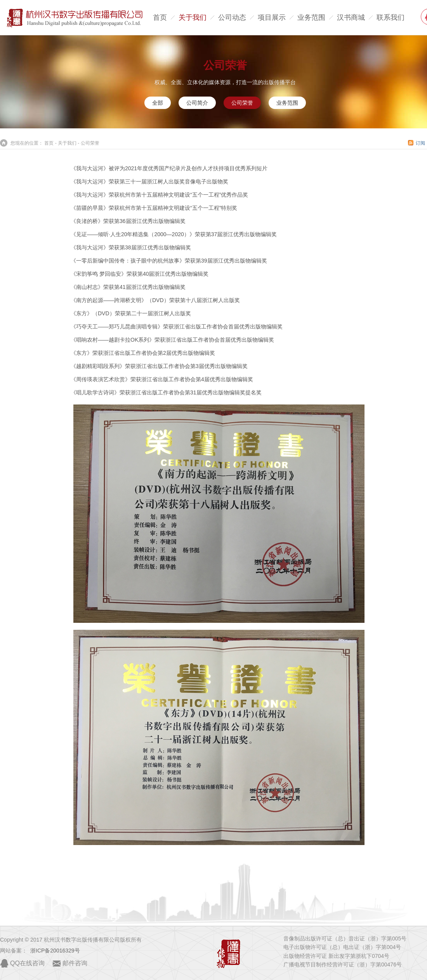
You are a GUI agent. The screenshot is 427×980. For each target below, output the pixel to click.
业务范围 (311, 17)
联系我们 (391, 17)
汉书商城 (351, 17)
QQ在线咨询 (27, 963)
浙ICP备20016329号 (55, 951)
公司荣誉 (225, 65)
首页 (160, 17)
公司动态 (232, 17)
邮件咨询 (75, 963)
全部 (158, 103)
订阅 (420, 143)
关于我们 (193, 17)
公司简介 (197, 103)
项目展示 (272, 17)
